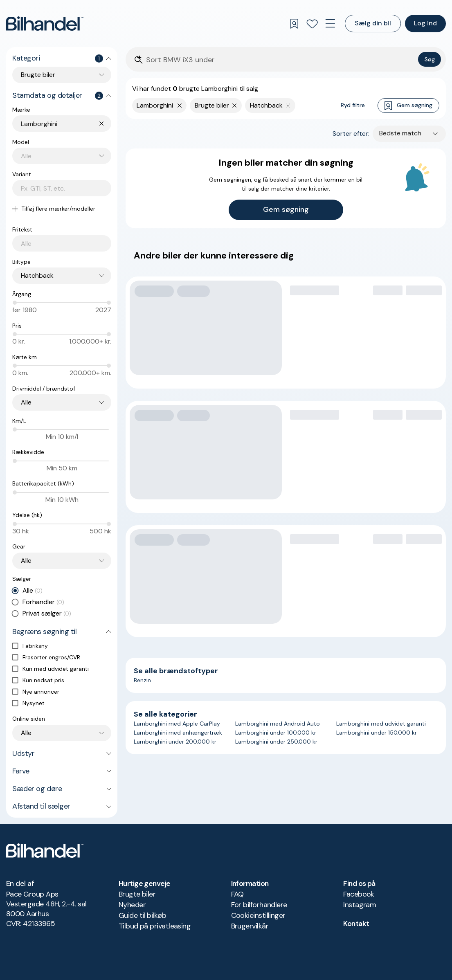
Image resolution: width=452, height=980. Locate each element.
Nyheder (132, 905)
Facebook (359, 894)
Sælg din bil (373, 23)
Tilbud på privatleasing (155, 926)
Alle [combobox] (26, 402)
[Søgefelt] (280, 60)
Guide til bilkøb (142, 915)
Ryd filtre (353, 105)
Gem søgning (408, 106)
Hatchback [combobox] (37, 275)
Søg (430, 59)
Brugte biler (137, 894)
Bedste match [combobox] (400, 133)
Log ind (425, 23)
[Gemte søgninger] (294, 24)
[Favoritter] (312, 24)
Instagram (360, 905)
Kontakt (356, 924)
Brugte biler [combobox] (38, 75)
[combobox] (66, 124)
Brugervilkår (250, 926)
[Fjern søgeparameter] (235, 106)
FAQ (237, 894)
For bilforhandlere (259, 905)
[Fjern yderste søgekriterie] (180, 106)
